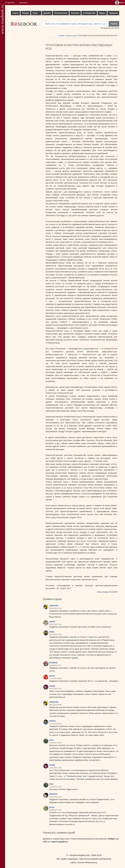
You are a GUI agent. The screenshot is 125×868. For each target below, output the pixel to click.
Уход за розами (36, 14)
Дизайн (47, 13)
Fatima (52, 721)
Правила (113, 13)
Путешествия (61, 13)
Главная (61, 36)
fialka (52, 632)
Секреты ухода (71, 36)
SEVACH (53, 794)
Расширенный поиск (110, 28)
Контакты (24, 3)
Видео (102, 13)
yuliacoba (54, 605)
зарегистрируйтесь (60, 842)
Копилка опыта (75, 14)
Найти (114, 24)
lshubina (53, 663)
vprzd (52, 676)
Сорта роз (15, 14)
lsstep (105, 592)
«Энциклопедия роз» (79, 855)
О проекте (10, 3)
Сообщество (89, 13)
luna (51, 740)
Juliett (52, 622)
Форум (25, 13)
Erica (52, 807)
